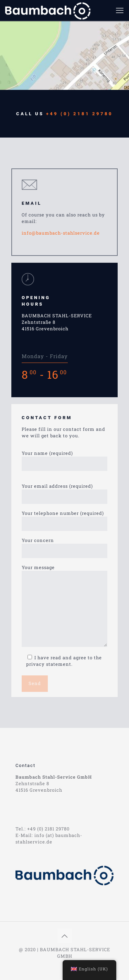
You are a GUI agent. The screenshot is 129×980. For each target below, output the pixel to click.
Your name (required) (64, 461)
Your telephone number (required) (64, 521)
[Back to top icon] (65, 936)
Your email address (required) (64, 493)
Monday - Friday (45, 356)
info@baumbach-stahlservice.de (61, 233)
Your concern (64, 548)
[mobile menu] (120, 10)
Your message (64, 606)
